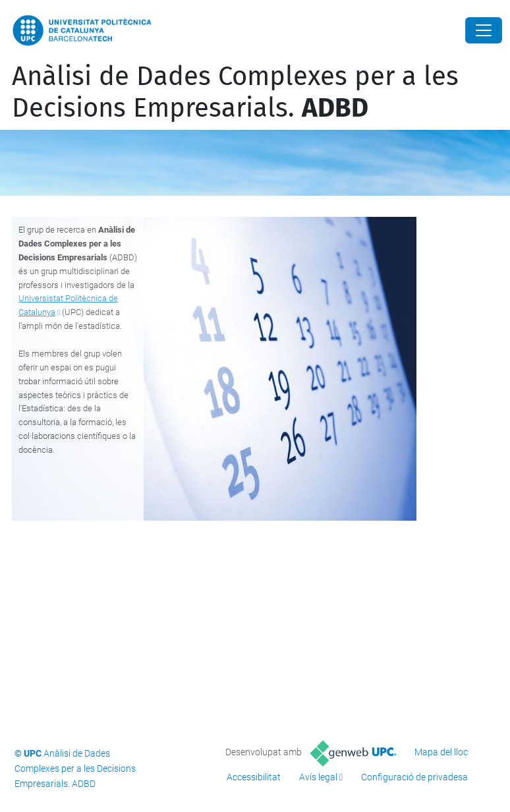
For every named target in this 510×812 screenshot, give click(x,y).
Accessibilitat (254, 777)
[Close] (484, 30)
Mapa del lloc (441, 752)
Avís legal (318, 777)
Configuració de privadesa (414, 777)
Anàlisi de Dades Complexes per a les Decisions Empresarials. (235, 92)
